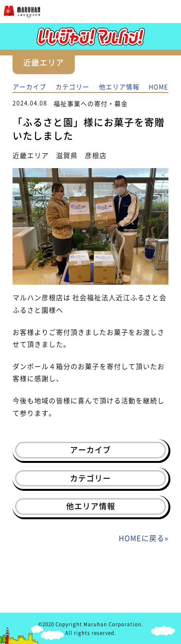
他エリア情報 (119, 86)
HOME (159, 86)
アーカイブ (29, 86)
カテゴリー (72, 86)
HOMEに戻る (142, 538)
